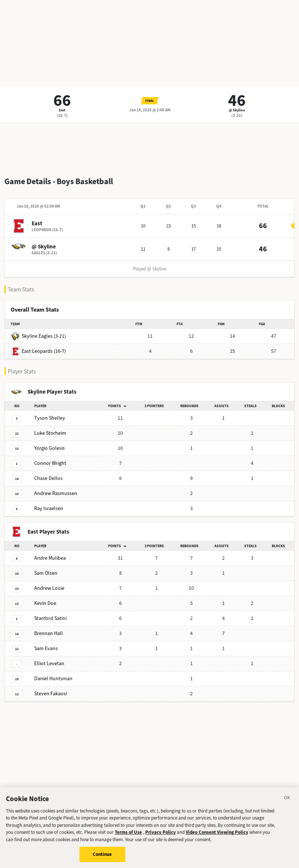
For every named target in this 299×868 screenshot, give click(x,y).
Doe (45, 603)
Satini (50, 618)
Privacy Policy (161, 838)
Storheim (50, 433)
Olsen (46, 573)
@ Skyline (237, 110)
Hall (49, 633)
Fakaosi (51, 694)
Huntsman (53, 679)
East (62, 110)
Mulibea (50, 558)
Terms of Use (128, 838)
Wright (50, 463)
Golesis (49, 448)
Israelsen (49, 508)
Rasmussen (56, 493)
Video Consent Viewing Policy (217, 838)
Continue (102, 860)
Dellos (48, 478)
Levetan (49, 663)
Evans (46, 648)
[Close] (287, 804)
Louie (49, 588)
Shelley (50, 418)
